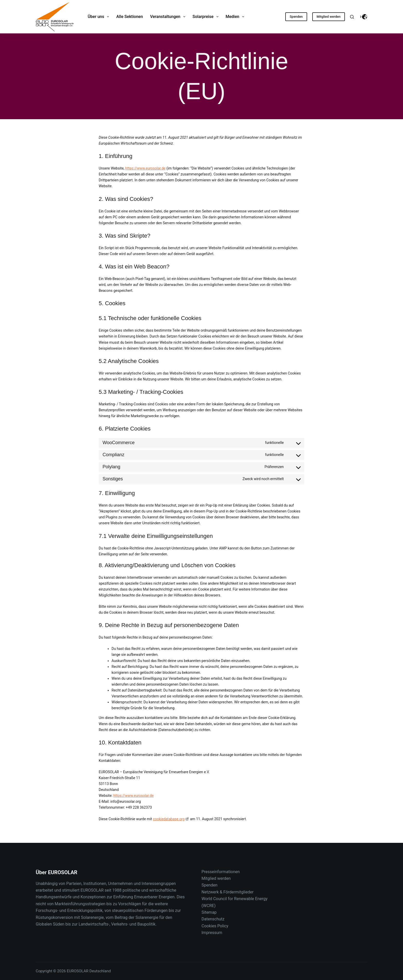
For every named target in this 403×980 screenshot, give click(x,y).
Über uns (99, 17)
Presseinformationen (221, 872)
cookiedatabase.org (169, 819)
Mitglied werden (329, 17)
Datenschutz (213, 919)
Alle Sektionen (129, 17)
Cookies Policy (215, 926)
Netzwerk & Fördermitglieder (227, 892)
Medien (236, 17)
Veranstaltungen (169, 17)
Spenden (296, 17)
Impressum (212, 933)
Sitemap (209, 912)
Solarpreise (207, 17)
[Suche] (352, 17)
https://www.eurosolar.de (145, 168)
